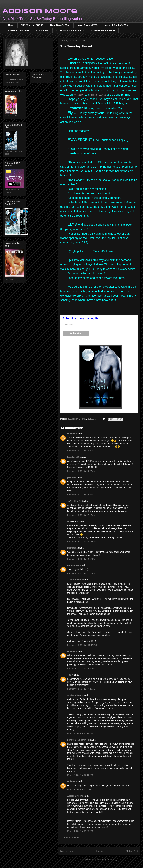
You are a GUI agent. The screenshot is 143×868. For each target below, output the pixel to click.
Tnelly (70, 675)
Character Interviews (19, 30)
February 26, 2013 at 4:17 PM (81, 559)
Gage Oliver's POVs (60, 25)
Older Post (132, 851)
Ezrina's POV (43, 30)
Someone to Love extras (103, 30)
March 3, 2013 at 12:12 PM (80, 775)
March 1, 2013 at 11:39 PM (80, 734)
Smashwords (98, 95)
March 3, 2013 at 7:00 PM (79, 790)
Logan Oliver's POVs (87, 25)
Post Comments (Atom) (106, 860)
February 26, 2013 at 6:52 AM (81, 495)
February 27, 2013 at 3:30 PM (81, 669)
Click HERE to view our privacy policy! (14, 81)
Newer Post (67, 851)
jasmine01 (72, 477)
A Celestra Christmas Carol (70, 30)
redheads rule (74, 565)
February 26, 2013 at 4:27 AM (81, 471)
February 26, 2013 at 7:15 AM (81, 515)
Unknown (72, 433)
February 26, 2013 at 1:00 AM (81, 451)
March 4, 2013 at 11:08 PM (80, 831)
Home (11, 25)
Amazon (79, 95)
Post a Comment (72, 837)
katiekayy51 (73, 457)
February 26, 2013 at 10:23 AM (82, 542)
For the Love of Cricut (78, 740)
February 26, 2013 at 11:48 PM (82, 645)
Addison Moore (40, 11)
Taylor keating (74, 501)
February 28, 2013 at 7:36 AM (81, 689)
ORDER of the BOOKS (32, 25)
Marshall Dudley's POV (116, 25)
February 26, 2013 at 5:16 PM (81, 573)
